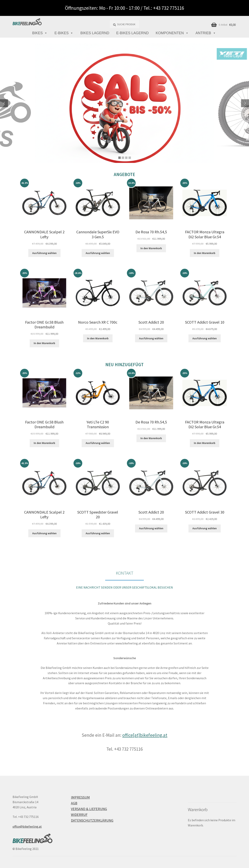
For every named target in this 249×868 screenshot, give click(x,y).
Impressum (80, 797)
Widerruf (79, 815)
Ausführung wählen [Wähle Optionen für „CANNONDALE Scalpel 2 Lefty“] (44, 253)
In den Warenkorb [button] (151, 248)
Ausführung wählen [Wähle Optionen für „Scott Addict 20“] (151, 338)
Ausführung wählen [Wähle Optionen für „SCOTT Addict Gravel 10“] (205, 338)
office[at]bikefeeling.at (145, 735)
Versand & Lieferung (89, 809)
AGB (74, 803)
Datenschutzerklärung (92, 820)
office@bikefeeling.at (27, 826)
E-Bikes (64, 33)
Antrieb (206, 33)
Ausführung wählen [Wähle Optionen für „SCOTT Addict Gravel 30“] (205, 528)
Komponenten (172, 33)
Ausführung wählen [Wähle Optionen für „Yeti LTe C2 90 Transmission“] (98, 443)
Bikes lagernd (95, 33)
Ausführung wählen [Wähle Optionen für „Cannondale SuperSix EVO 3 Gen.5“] (98, 253)
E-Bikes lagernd (133, 33)
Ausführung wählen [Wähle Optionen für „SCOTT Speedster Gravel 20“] (98, 533)
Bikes (40, 33)
